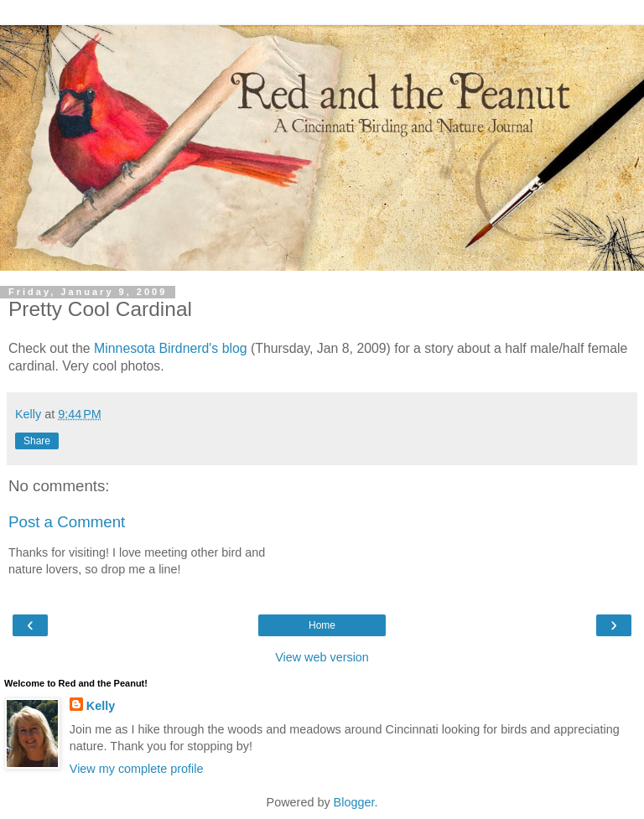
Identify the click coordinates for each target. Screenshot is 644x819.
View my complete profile (137, 769)
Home (322, 625)
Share (37, 441)
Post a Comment (67, 522)
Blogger (354, 802)
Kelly (101, 706)
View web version (322, 657)
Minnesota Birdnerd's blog (171, 348)
